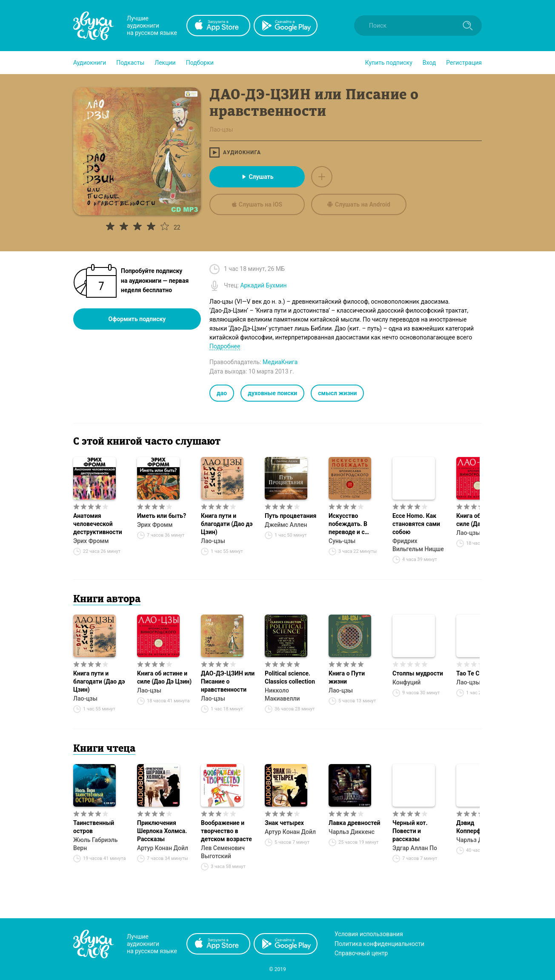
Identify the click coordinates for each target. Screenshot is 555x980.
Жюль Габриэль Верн (96, 844)
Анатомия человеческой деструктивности (98, 524)
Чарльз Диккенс (352, 832)
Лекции (165, 63)
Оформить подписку (137, 319)
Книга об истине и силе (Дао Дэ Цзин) (164, 677)
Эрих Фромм (91, 541)
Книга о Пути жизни (347, 677)
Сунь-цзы (342, 541)
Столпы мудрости (418, 673)
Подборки (200, 63)
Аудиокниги (90, 63)
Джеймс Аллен (286, 525)
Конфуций (406, 682)
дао (222, 393)
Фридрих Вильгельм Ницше (418, 545)
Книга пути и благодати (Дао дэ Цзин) (227, 524)
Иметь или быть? (162, 516)
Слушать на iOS (257, 204)
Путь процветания (290, 516)
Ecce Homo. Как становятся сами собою (416, 524)
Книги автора (107, 600)
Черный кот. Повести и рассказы (410, 831)
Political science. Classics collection (290, 677)
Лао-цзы (213, 541)
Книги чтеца (104, 749)
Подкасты (130, 63)
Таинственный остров (94, 827)
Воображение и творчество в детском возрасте (226, 831)
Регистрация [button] (464, 63)
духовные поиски (272, 393)
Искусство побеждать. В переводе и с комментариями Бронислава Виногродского (352, 524)
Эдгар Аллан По (415, 848)
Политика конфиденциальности (379, 944)
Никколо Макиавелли (282, 694)
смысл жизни (337, 393)
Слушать (257, 177)
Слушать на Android (359, 204)
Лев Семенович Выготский (223, 852)
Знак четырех (284, 823)
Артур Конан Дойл (163, 848)
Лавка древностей (355, 823)
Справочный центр (361, 953)
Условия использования (369, 934)
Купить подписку (389, 63)
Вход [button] (429, 63)
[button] (90, 63)
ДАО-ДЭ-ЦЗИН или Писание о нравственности (228, 681)
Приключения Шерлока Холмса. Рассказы (162, 831)
